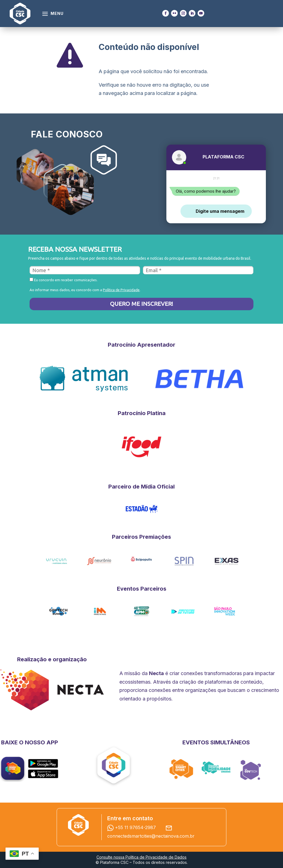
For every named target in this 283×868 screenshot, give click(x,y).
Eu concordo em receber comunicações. (64, 280)
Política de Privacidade (121, 290)
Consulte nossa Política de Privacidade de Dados (141, 857)
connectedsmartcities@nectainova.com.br (151, 836)
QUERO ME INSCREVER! (141, 304)
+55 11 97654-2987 (133, 827)
